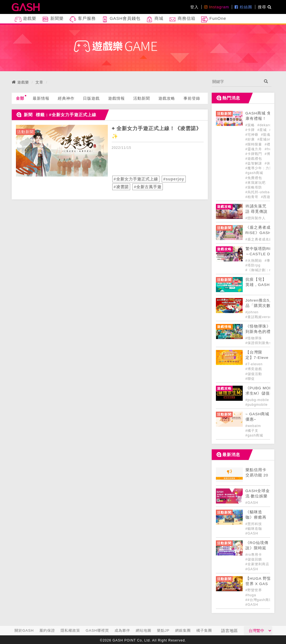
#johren (252, 312)
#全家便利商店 (258, 564)
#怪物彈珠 (254, 338)
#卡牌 (251, 130)
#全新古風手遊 (148, 187)
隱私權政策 (70, 630)
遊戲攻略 (167, 98)
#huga (251, 595)
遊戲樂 (25, 19)
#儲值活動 (254, 374)
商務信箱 (182, 19)
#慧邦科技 (254, 524)
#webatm (253, 426)
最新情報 (41, 98)
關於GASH (24, 630)
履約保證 (47, 630)
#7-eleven (254, 364)
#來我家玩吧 (256, 183)
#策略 (251, 125)
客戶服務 (82, 19)
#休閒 (270, 163)
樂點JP (163, 630)
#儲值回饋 (254, 559)
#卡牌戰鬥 (254, 154)
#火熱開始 (254, 261)
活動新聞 (142, 98)
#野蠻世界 (254, 590)
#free (269, 149)
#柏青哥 (253, 197)
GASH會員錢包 (121, 19)
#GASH (252, 503)
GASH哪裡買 (97, 630)
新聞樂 (53, 19)
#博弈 (270, 154)
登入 (194, 7)
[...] (236, 82)
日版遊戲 (91, 98)
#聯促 (250, 379)
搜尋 (265, 7)
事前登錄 (192, 98)
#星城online (268, 139)
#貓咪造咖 (254, 529)
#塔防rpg (253, 265)
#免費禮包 (254, 178)
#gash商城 (254, 173)
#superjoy (174, 179)
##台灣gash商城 (259, 600)
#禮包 (270, 144)
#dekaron (266, 125)
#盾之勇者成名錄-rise (263, 239)
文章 (39, 82)
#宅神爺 (253, 135)
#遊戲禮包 (254, 159)
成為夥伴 (122, 630)
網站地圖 (144, 630)
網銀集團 (183, 630)
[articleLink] (62, 151)
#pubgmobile (257, 405)
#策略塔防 (254, 187)
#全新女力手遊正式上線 (136, 179)
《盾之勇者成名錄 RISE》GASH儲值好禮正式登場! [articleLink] (263, 233)
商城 (155, 19)
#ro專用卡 (254, 555)
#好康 (251, 139)
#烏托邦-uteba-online (264, 192)
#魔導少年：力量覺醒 (263, 168)
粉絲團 (243, 7)
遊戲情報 (116, 98)
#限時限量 (254, 144)
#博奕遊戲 (254, 369)
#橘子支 (252, 431)
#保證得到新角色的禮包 (265, 343)
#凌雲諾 (121, 187)
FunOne (214, 19)
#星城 (263, 130)
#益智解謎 (254, 163)
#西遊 (266, 197)
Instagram (217, 7)
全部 (21, 98)
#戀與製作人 (256, 218)
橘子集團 (204, 630)
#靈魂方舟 (254, 149)
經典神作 (66, 98)
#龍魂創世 (270, 135)
